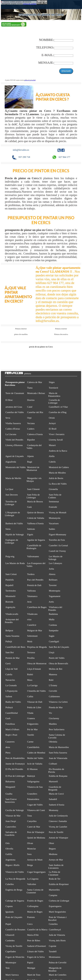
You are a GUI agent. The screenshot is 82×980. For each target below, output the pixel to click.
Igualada (10, 912)
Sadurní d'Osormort (37, 946)
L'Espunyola (11, 691)
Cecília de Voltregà (15, 810)
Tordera (31, 574)
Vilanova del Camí (36, 810)
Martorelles (54, 890)
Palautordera (33, 799)
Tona (29, 816)
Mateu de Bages (35, 912)
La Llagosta (33, 879)
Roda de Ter (55, 879)
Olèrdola (53, 742)
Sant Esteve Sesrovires (11, 801)
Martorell (53, 781)
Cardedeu (10, 940)
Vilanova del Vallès (15, 872)
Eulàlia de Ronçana (58, 776)
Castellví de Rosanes (15, 930)
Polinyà (9, 707)
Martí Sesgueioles (57, 912)
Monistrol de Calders (59, 467)
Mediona (53, 854)
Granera (31, 718)
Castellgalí (54, 641)
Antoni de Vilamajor (58, 838)
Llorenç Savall (56, 440)
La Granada (11, 685)
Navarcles (10, 680)
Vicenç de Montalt (58, 512)
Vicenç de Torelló (14, 946)
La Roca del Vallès (58, 484)
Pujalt (8, 924)
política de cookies (29, 4)
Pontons (31, 917)
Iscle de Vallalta (35, 764)
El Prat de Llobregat (15, 776)
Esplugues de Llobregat (11, 541)
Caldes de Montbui (36, 753)
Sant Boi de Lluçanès (59, 647)
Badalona (53, 614)
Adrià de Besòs (56, 478)
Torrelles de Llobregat (11, 503)
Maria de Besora (35, 501)
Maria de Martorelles (59, 747)
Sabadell (53, 799)
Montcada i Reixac (36, 393)
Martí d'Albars (12, 729)
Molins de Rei (56, 669)
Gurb (8, 718)
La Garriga (32, 685)
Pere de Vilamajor (36, 832)
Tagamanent (55, 596)
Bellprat (9, 630)
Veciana (31, 423)
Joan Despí (11, 821)
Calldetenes (54, 696)
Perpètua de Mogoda (37, 647)
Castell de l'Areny (57, 551)
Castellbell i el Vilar (58, 407)
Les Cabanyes (55, 563)
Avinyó (52, 423)
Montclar (32, 849)
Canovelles (11, 827)
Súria (8, 529)
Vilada (30, 713)
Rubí (51, 680)
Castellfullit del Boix (15, 647)
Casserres (10, 742)
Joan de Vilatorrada (58, 758)
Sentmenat (54, 501)
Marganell (10, 787)
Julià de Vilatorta (57, 935)
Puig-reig (10, 556)
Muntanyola (55, 518)
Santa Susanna (12, 636)
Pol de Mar (32, 729)
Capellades (11, 951)
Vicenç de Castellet (58, 827)
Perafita (31, 658)
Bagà (30, 462)
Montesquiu (55, 591)
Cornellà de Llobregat (54, 401)
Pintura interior (21, 329)
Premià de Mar (13, 658)
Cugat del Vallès (35, 805)
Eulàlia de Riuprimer (59, 884)
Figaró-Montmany (58, 534)
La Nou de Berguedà (15, 879)
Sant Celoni (11, 574)
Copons (9, 906)
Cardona (53, 625)
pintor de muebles (21, 334)
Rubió (30, 674)
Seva (8, 418)
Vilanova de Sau (35, 787)
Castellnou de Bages (37, 607)
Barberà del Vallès (14, 523)
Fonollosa (10, 724)
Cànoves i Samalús (58, 821)
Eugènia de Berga (14, 890)
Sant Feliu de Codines (55, 496)
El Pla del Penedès (14, 769)
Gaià (29, 507)
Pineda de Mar (56, 707)
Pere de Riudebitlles (15, 758)
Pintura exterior (61, 329)
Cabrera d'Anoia (35, 434)
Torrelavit (53, 388)
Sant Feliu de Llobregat (33, 496)
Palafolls (10, 580)
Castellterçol (55, 930)
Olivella (9, 849)
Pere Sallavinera (57, 729)
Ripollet (31, 440)
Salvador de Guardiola (11, 834)
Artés (51, 602)
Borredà (9, 602)
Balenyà (31, 776)
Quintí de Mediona (36, 838)
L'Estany (53, 685)
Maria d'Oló (33, 935)
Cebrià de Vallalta (36, 518)
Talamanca (32, 596)
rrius (29, 619)
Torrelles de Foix (57, 540)
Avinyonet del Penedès (12, 621)
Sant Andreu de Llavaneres (56, 866)
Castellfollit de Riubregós (34, 547)
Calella (9, 674)
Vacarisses (54, 523)
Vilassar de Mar (13, 816)
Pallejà (9, 641)
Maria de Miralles (57, 473)
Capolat (53, 946)
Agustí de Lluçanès (14, 456)
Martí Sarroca (12, 975)
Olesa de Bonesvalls (58, 663)
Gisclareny (54, 718)
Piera (8, 753)
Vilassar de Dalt (35, 702)
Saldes (52, 529)
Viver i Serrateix (57, 434)
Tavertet (53, 585)
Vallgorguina (33, 781)
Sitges (52, 382)
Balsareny (10, 781)
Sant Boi (10, 652)
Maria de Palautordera (54, 395)
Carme (30, 742)
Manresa (53, 674)
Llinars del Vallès (35, 951)
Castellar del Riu (35, 412)
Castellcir (32, 625)
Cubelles (10, 884)
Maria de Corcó (56, 794)
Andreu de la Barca (58, 451)
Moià (30, 641)
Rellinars (53, 580)
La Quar (9, 489)
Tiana (30, 388)
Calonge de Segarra (15, 901)
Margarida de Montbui (55, 969)
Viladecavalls (12, 614)
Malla (52, 619)
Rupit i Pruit (11, 735)
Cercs (30, 924)
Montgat (31, 968)
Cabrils (52, 462)
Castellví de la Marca (37, 930)
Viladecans (32, 614)
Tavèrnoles (11, 591)
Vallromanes (33, 556)
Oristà (52, 418)
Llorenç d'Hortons (14, 445)
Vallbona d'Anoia (35, 523)
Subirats (31, 529)
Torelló (30, 735)
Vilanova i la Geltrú (58, 702)
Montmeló (10, 596)
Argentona (10, 860)
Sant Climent (33, 489)
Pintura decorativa (61, 334)
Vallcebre (32, 884)
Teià (7, 968)
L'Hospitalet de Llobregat (12, 514)
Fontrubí (53, 507)
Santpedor (54, 630)
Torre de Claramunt (15, 393)
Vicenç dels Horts (57, 940)
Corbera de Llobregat (59, 901)
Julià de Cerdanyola (58, 816)
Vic (50, 713)
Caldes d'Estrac (13, 429)
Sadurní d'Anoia (57, 805)
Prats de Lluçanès (14, 917)
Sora (29, 854)
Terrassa (31, 652)
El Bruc (9, 400)
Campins (53, 895)
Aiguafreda (11, 462)
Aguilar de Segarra (36, 540)
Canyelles (32, 821)
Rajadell (9, 585)
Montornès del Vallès (16, 467)
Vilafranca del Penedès (55, 609)
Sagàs (52, 636)
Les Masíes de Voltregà (55, 558)
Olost (51, 843)
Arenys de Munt (35, 860)
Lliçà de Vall (12, 669)
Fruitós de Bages (35, 901)
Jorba (51, 569)
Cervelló (53, 691)
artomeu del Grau (14, 407)
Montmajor (11, 962)
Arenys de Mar (56, 860)
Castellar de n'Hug (58, 412)
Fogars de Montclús (15, 957)
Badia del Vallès (13, 702)
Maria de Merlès (13, 478)
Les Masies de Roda (15, 563)
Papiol (30, 962)
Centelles (53, 924)
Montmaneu (55, 957)
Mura (30, 680)
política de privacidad (30, 80)
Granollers (32, 794)
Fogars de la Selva (36, 957)
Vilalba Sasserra (13, 423)
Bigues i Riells (13, 865)
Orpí (29, 418)
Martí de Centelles (58, 975)
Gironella (53, 489)
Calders (31, 429)
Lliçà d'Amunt (34, 669)
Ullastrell (10, 935)
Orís (8, 843)
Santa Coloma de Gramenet (35, 891)
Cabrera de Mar (35, 382)
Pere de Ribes (34, 940)
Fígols (30, 534)
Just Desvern (12, 495)
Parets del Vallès (57, 658)
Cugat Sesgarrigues (36, 872)
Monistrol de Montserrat (33, 469)
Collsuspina (33, 906)
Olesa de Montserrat (37, 663)
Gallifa (9, 854)
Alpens (30, 456)
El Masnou (32, 769)
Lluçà (52, 652)
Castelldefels (33, 747)
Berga (30, 865)
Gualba (9, 794)
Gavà (8, 663)
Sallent (9, 696)
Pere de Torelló (56, 832)
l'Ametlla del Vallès (37, 691)
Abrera (52, 574)
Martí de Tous (34, 975)
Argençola (10, 607)
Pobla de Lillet (34, 707)
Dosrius (31, 400)
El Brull (53, 429)
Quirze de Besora (35, 512)
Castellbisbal (12, 713)
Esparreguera (55, 906)
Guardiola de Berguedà (55, 788)
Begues (52, 849)
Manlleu (53, 724)
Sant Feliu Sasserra (58, 753)
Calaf (30, 407)
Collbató (53, 764)
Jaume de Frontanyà (15, 764)
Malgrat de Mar (35, 630)
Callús (30, 696)
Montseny (54, 810)
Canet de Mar (34, 827)
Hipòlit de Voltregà (15, 534)
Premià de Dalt (34, 585)
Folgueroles (33, 724)
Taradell (53, 951)
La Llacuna (11, 434)
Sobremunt (32, 636)
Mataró (52, 445)
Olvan (30, 843)
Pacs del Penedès (35, 580)
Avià (29, 602)
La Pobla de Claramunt (54, 873)
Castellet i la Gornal (58, 545)
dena (8, 747)
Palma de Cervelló (58, 962)
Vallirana (31, 591)
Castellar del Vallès (15, 412)
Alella (52, 456)
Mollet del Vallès (35, 758)
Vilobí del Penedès (14, 440)
